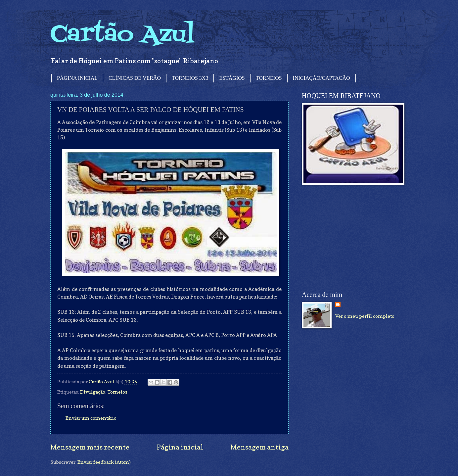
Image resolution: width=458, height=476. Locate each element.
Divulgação (93, 392)
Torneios (117, 392)
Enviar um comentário (91, 418)
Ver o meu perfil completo (365, 316)
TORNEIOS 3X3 (190, 78)
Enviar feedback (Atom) (104, 462)
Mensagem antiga (259, 447)
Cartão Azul (122, 35)
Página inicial (180, 447)
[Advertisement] (351, 238)
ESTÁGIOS (232, 78)
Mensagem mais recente (90, 447)
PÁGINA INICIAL (77, 78)
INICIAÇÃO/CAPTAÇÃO (321, 78)
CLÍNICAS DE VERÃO (135, 78)
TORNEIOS (269, 78)
